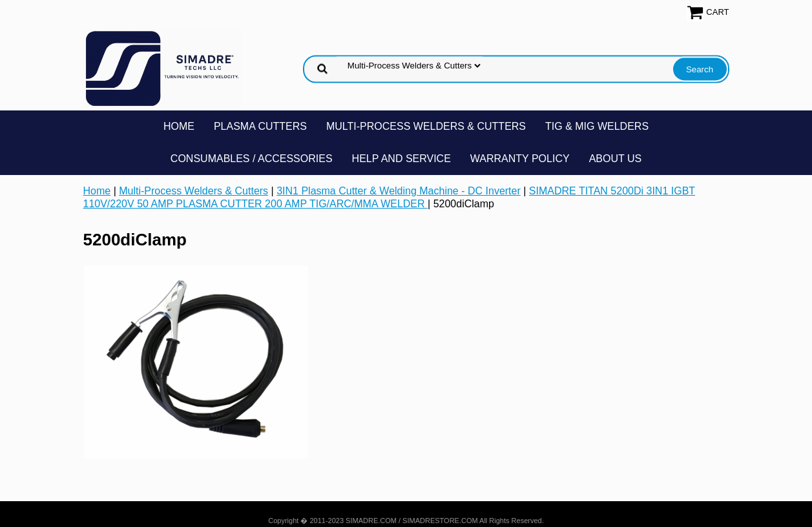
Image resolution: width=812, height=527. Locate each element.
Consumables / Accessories (252, 159)
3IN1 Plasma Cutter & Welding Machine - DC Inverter (399, 191)
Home (179, 126)
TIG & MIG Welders (597, 126)
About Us (616, 159)
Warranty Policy (520, 159)
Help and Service (401, 159)
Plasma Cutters (260, 126)
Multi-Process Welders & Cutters (426, 126)
